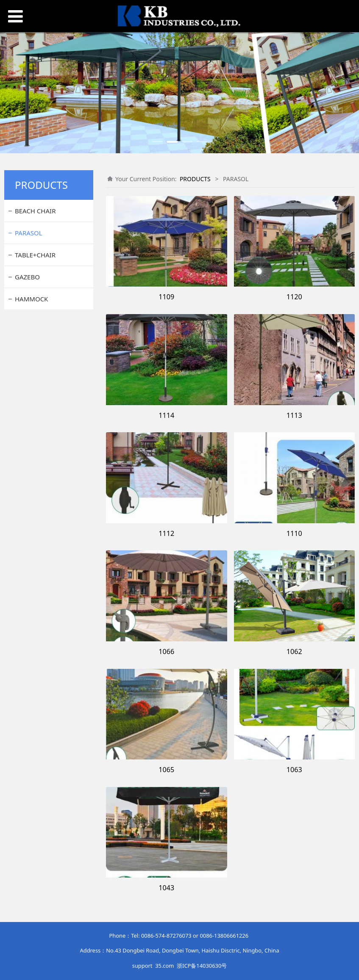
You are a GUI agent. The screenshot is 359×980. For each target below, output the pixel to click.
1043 (166, 888)
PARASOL (29, 233)
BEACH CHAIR (35, 211)
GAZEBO (27, 277)
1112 (166, 533)
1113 (294, 415)
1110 (294, 533)
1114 (166, 415)
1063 (294, 770)
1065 (166, 770)
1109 (166, 297)
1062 (294, 651)
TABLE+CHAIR (35, 255)
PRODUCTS (195, 179)
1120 (294, 297)
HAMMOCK (31, 299)
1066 (166, 651)
